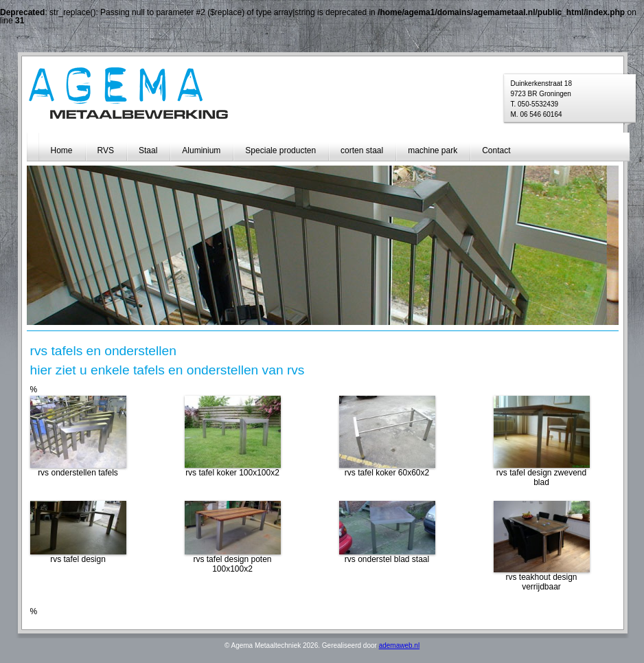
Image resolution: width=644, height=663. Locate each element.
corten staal (362, 150)
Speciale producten (280, 150)
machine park (433, 150)
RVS (106, 150)
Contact (496, 150)
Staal (148, 150)
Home (62, 150)
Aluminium (201, 150)
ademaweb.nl (399, 645)
